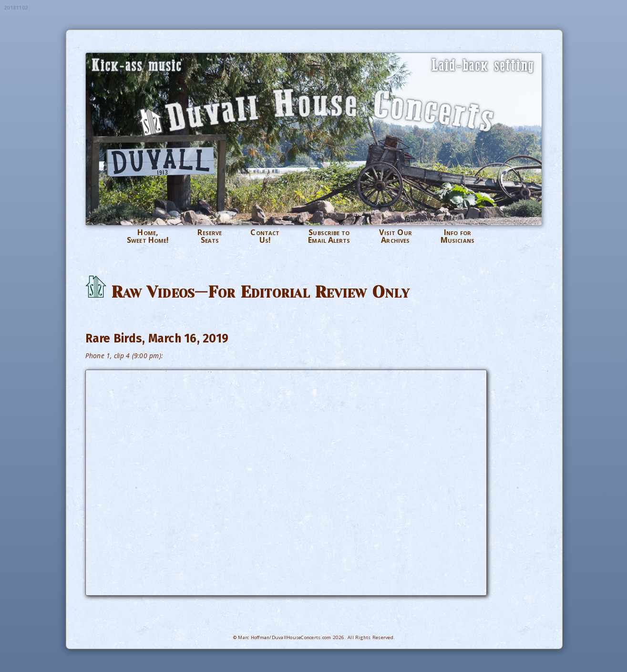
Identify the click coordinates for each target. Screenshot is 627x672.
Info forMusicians (457, 236)
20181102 (16, 7)
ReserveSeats (210, 236)
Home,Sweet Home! (148, 236)
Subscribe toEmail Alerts (329, 236)
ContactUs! (265, 236)
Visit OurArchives (396, 236)
